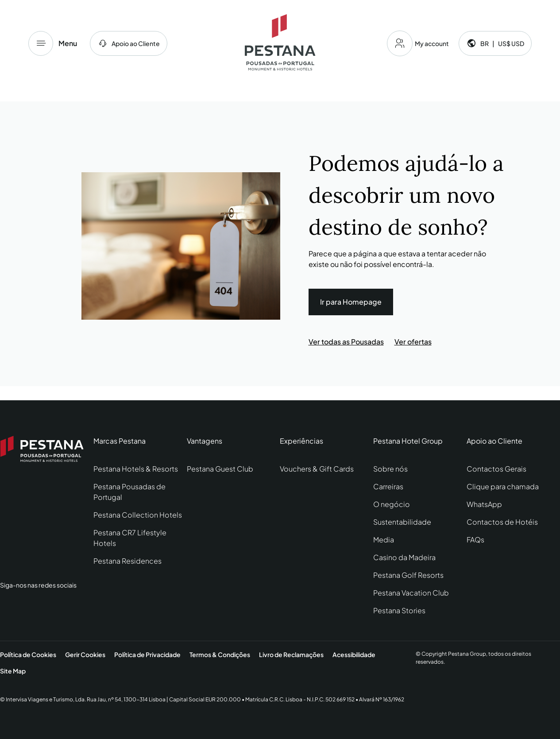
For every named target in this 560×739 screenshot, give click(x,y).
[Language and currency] (495, 43)
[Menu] (41, 43)
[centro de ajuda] (129, 43)
